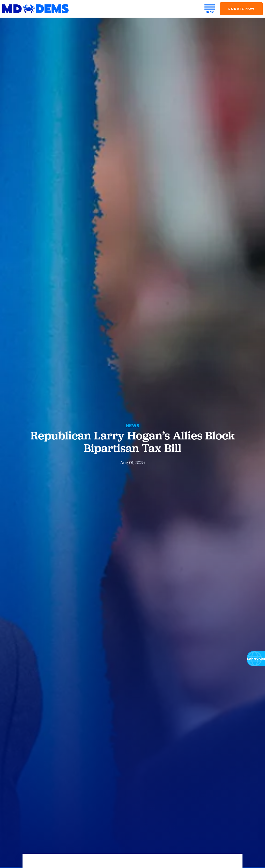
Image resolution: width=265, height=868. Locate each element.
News (132, 426)
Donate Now (241, 9)
